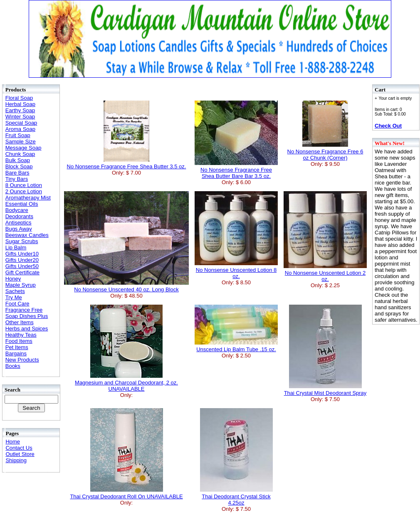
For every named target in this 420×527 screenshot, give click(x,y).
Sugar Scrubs (22, 241)
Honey (13, 279)
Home (13, 442)
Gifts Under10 (22, 254)
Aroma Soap (20, 129)
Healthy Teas (21, 335)
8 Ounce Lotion (24, 185)
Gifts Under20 (22, 260)
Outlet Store (20, 454)
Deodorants (19, 216)
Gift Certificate (22, 272)
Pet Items (17, 347)
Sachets (15, 291)
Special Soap (21, 123)
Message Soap (23, 148)
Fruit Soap (18, 135)
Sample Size (21, 142)
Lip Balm (16, 247)
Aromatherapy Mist (28, 198)
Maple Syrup (21, 285)
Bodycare (17, 210)
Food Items (19, 341)
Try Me (14, 297)
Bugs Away (19, 229)
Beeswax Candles (27, 235)
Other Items (20, 322)
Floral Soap (19, 98)
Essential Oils (22, 204)
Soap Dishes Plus (27, 316)
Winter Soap (20, 117)
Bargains (16, 353)
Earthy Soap (20, 110)
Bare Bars (17, 173)
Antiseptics (19, 223)
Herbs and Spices (27, 329)
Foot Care (17, 304)
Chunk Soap (20, 154)
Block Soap (19, 166)
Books (13, 366)
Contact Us (19, 448)
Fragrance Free (24, 310)
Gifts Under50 (22, 266)
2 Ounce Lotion (24, 191)
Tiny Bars (17, 179)
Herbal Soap (20, 104)
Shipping (16, 460)
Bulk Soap (18, 160)
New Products (22, 360)
